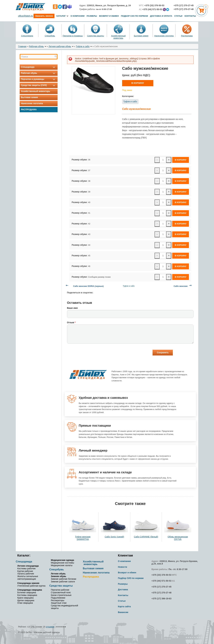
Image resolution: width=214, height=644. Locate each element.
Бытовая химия (141, 36)
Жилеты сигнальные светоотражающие (28, 578)
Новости (123, 567)
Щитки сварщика (26, 600)
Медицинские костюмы (62, 563)
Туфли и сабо (83, 46)
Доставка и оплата (161, 16)
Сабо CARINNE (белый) (146, 537)
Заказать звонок (44, 16)
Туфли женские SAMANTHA (83, 538)
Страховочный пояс (61, 592)
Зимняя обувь (58, 576)
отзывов (50, 627)
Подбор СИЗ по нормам (134, 16)
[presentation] (91, 353)
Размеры (92, 16)
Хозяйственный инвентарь (118, 37)
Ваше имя (72, 308)
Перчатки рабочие (60, 590)
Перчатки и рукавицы (73, 36)
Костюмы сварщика (27, 595)
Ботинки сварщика (27, 592)
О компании (77, 16)
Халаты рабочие (26, 574)
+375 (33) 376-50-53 (161, 575)
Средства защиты (96, 36)
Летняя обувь (58, 574)
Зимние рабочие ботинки (63, 579)
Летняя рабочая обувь (60, 46)
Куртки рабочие (25, 571)
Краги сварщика (25, 598)
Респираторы (58, 600)
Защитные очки (59, 603)
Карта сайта (124, 606)
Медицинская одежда (62, 560)
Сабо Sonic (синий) (114, 537)
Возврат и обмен (109, 16)
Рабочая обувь (36, 46)
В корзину (138, 83)
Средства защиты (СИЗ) (39, 85)
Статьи (178, 16)
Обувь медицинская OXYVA (178, 538)
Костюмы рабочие (26, 568)
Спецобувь (50, 36)
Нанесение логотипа (164, 36)
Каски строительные (61, 595)
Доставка (123, 590)
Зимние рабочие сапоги (63, 582)
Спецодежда (27, 36)
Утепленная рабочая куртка (31, 586)
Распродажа (187, 36)
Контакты (190, 16)
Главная (22, 46)
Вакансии (123, 612)
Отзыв (71, 322)
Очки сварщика (25, 603)
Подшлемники (58, 598)
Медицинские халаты (62, 565)
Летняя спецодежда (28, 566)
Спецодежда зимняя (28, 583)
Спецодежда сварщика (30, 590)
